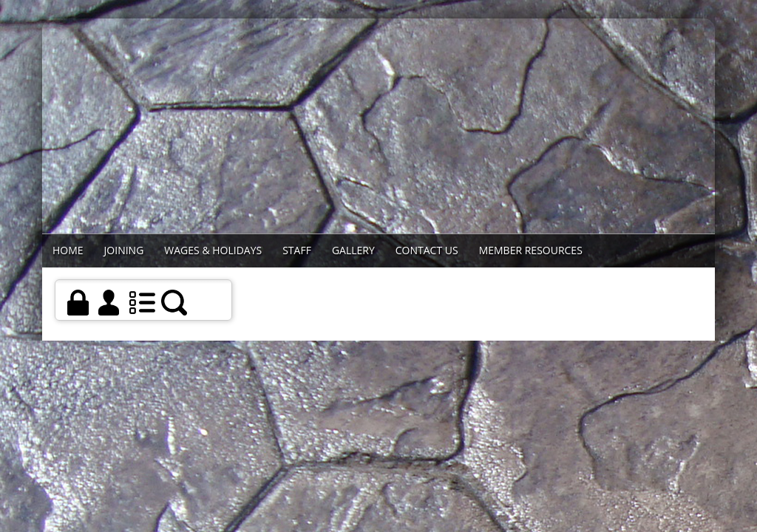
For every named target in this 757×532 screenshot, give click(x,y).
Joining (124, 250)
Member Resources (531, 250)
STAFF (297, 250)
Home (68, 250)
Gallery (353, 250)
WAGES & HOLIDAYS (213, 250)
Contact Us (427, 250)
